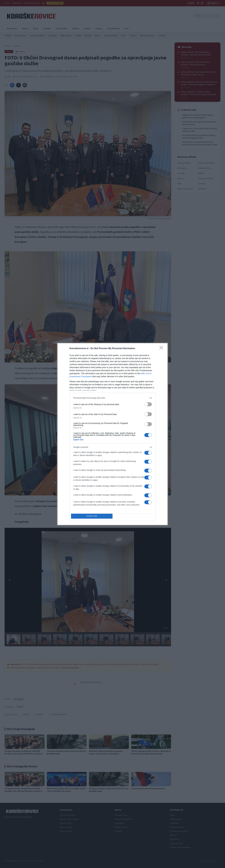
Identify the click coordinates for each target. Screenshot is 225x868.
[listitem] (113, 398)
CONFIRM (92, 516)
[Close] (162, 349)
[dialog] (113, 434)
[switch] (148, 404)
